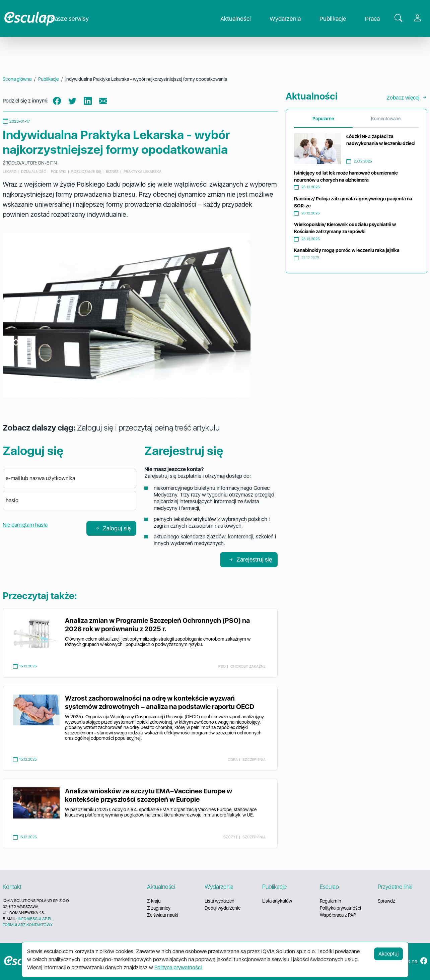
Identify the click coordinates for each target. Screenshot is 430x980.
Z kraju (154, 901)
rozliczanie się (86, 172)
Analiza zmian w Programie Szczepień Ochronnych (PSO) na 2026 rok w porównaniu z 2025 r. (157, 625)
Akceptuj (388, 954)
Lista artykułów (277, 901)
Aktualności (241, 19)
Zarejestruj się (250, 559)
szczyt (231, 837)
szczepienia (254, 760)
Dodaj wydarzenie (223, 908)
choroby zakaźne (248, 666)
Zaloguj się (113, 528)
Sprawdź (386, 901)
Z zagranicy (159, 908)
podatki (59, 172)
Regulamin (331, 901)
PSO (222, 666)
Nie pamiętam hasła (25, 525)
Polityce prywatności (178, 967)
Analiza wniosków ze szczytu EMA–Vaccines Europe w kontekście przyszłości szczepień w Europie (149, 795)
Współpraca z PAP (338, 915)
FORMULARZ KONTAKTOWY (28, 925)
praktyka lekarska (142, 172)
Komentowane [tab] (386, 119)
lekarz (9, 172)
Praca (378, 19)
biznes (112, 172)
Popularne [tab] (323, 119)
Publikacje (338, 19)
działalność (34, 172)
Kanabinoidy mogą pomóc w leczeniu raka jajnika (347, 250)
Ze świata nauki (163, 915)
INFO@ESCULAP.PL (35, 919)
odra (233, 760)
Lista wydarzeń (220, 901)
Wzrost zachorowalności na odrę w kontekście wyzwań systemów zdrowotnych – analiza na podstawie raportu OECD (160, 702)
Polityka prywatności (340, 908)
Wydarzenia (291, 19)
